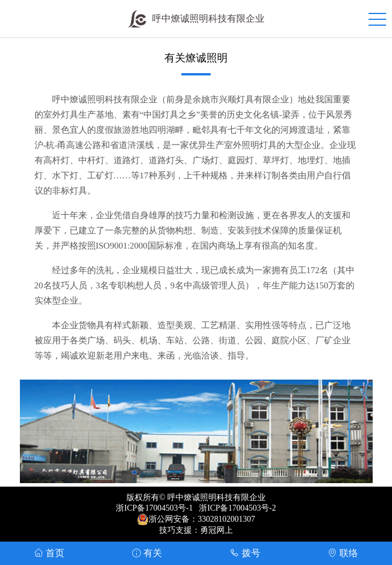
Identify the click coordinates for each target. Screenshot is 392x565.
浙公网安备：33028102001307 (202, 519)
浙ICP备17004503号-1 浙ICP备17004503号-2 (196, 508)
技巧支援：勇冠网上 (196, 530)
